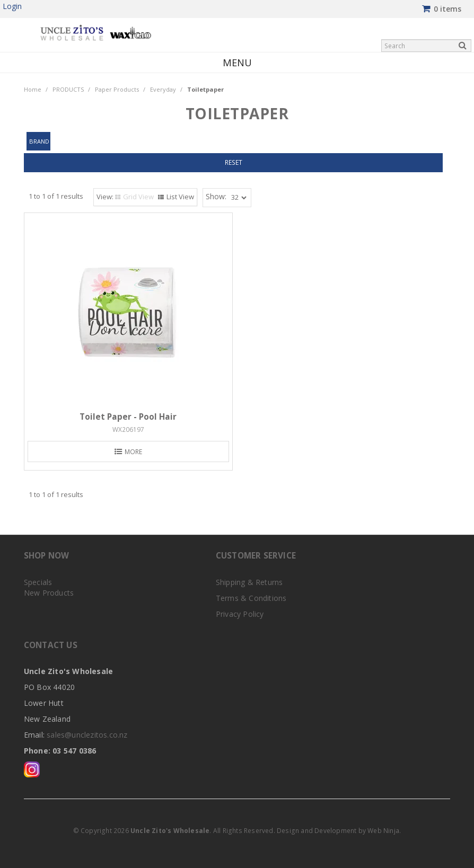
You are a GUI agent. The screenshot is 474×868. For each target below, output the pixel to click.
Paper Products (117, 89)
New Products (49, 593)
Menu (237, 63)
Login (12, 6)
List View (180, 197)
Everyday (163, 89)
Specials (38, 582)
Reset (234, 162)
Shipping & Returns (249, 582)
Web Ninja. (384, 831)
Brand (40, 141)
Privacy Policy (240, 614)
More (133, 451)
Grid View (138, 197)
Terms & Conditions (251, 598)
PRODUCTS (68, 89)
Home (33, 89)
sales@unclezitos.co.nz (87, 735)
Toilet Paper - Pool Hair (128, 417)
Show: (216, 196)
